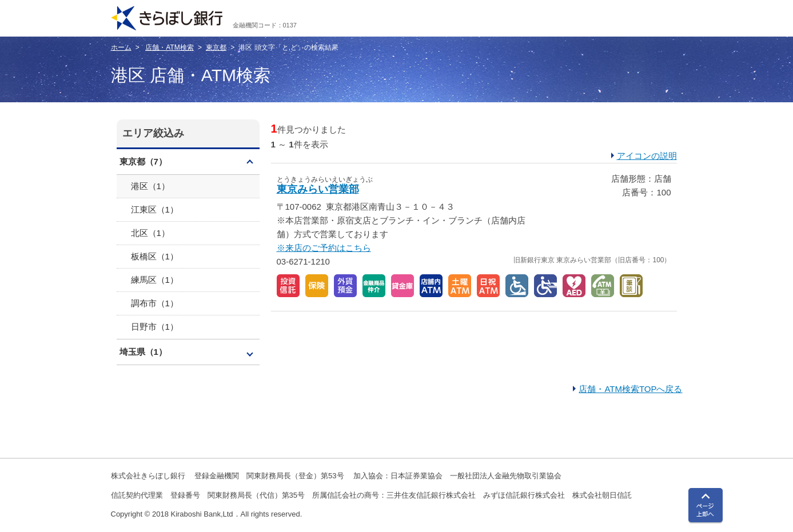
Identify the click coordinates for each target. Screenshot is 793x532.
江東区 (155, 209)
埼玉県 (143, 352)
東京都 (216, 47)
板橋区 (155, 256)
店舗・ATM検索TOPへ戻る (630, 389)
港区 (150, 186)
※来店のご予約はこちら (324, 248)
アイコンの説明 (647, 156)
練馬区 (155, 280)
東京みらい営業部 (318, 189)
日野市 (155, 327)
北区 (150, 233)
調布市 (155, 303)
